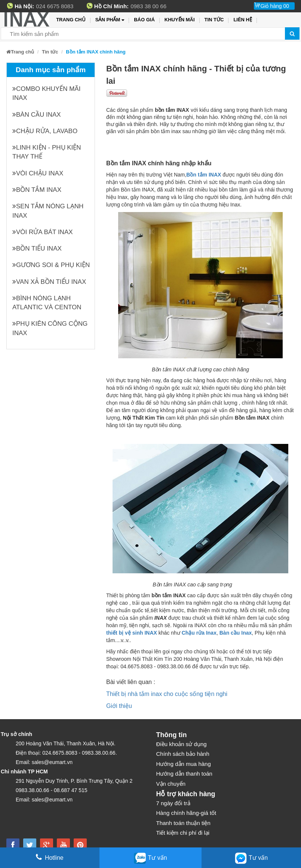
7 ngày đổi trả (173, 803)
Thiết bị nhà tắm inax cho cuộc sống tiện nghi (167, 694)
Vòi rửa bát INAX (43, 232)
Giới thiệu (119, 706)
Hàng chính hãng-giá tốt (186, 813)
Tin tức (214, 20)
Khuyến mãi (180, 20)
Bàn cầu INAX (37, 115)
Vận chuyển (171, 784)
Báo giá (144, 20)
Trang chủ (71, 20)
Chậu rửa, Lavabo (45, 131)
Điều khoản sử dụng (182, 744)
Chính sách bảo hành (183, 754)
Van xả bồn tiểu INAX (49, 282)
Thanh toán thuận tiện (183, 823)
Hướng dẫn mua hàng (184, 764)
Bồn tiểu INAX (37, 249)
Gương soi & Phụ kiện (51, 265)
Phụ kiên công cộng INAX (50, 328)
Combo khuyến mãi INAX (46, 93)
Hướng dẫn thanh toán (184, 774)
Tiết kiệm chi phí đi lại (183, 833)
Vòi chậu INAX (38, 173)
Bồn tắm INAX (37, 190)
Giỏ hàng (275, 6)
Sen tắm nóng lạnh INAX (48, 211)
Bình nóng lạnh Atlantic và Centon (47, 303)
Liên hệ (243, 20)
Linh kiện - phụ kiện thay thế (47, 152)
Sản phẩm (110, 20)
